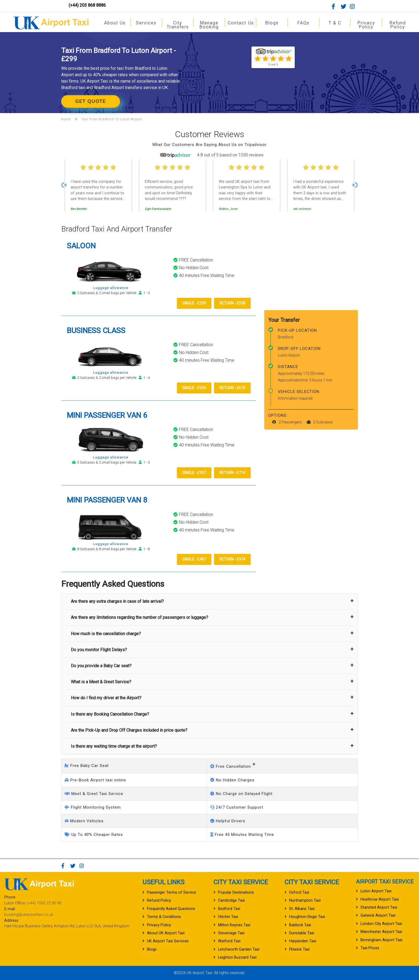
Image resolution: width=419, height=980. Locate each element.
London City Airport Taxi (381, 924)
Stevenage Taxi (231, 933)
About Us (115, 23)
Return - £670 (232, 388)
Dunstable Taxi (302, 933)
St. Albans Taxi (302, 909)
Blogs (272, 23)
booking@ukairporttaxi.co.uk (29, 915)
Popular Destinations (236, 892)
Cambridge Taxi (231, 900)
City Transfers (178, 25)
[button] (64, 185)
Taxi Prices (370, 948)
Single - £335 (194, 388)
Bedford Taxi (229, 909)
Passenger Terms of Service (172, 892)
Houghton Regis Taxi (307, 917)
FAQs (303, 23)
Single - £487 (194, 559)
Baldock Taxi (300, 925)
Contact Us (241, 23)
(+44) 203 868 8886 (87, 5)
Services (146, 23)
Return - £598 (232, 303)
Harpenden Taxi (303, 941)
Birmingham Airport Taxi (381, 940)
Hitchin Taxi (228, 917)
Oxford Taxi (299, 892)
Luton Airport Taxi (376, 891)
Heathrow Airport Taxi (380, 899)
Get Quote (91, 101)
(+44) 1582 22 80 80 (44, 903)
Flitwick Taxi (299, 949)
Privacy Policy (366, 25)
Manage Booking (209, 25)
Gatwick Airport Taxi (378, 915)
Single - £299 (194, 303)
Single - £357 (194, 473)
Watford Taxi (229, 941)
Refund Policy (398, 25)
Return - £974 (232, 559)
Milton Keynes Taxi (234, 925)
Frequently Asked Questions (171, 909)
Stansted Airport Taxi (379, 907)
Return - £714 (232, 473)
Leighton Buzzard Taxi (237, 957)
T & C (335, 23)
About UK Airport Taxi (166, 933)
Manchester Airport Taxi (381, 932)
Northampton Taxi (305, 900)
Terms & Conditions (164, 917)
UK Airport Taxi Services (168, 941)
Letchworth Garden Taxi (239, 949)
